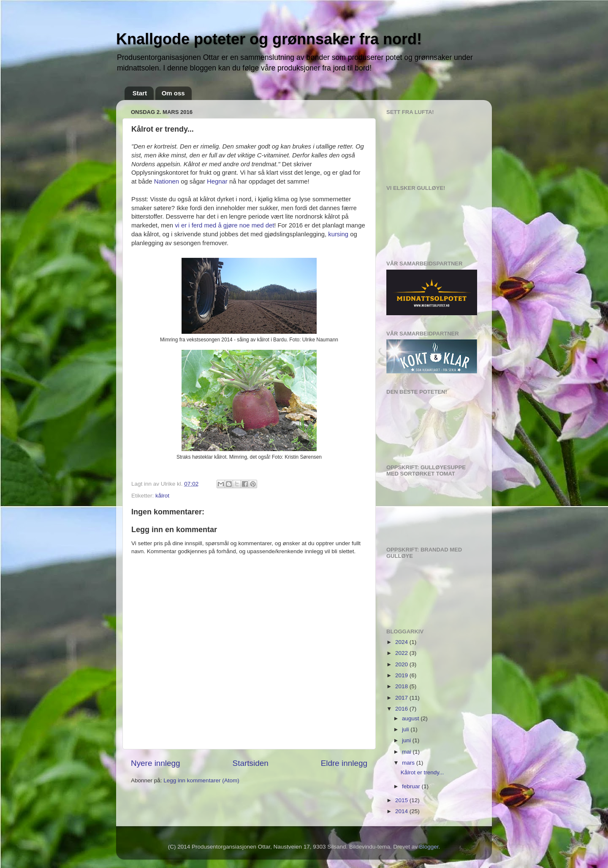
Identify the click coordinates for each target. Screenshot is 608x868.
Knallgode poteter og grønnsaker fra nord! (269, 39)
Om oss (173, 93)
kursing (338, 234)
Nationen (168, 181)
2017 (402, 698)
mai (407, 752)
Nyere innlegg (156, 763)
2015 (402, 800)
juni (407, 740)
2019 (402, 675)
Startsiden (251, 763)
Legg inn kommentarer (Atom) (201, 780)
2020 (402, 664)
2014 (402, 811)
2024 (402, 642)
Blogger (429, 847)
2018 (402, 686)
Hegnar (217, 181)
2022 (402, 653)
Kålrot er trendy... (422, 772)
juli (406, 729)
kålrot (162, 496)
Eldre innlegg (344, 763)
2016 (402, 709)
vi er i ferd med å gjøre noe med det (224, 225)
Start (140, 93)
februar (412, 786)
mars (409, 763)
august (411, 718)
